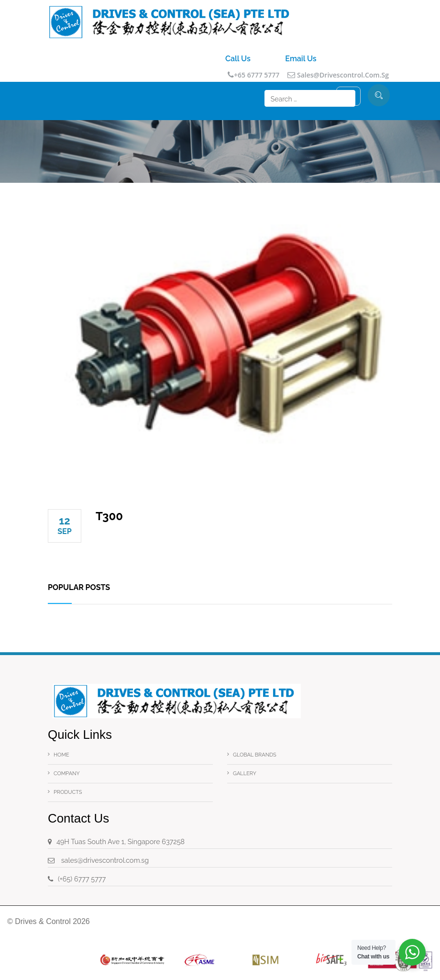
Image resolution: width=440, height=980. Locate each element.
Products (68, 792)
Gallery (245, 774)
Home (61, 755)
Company (67, 774)
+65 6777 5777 (253, 75)
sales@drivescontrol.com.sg (338, 75)
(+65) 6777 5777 (82, 879)
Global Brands (255, 755)
